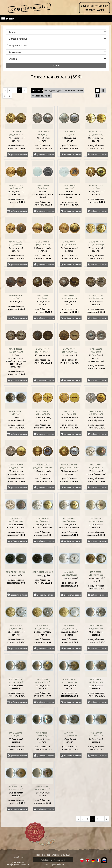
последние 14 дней (73, 91)
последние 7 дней (53, 91)
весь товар (37, 91)
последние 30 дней (42, 96)
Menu (8, 18)
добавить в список (19, 155)
